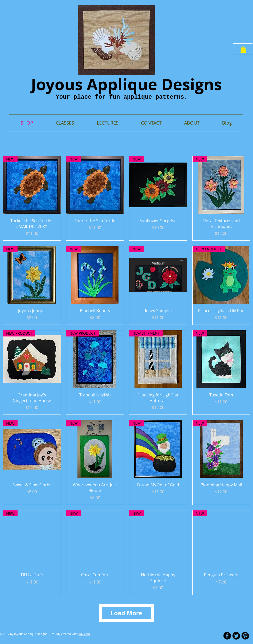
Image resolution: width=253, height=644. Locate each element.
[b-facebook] (227, 636)
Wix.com (84, 634)
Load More (126, 613)
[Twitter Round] (236, 636)
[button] (243, 49)
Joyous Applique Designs (126, 84)
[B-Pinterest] (245, 636)
